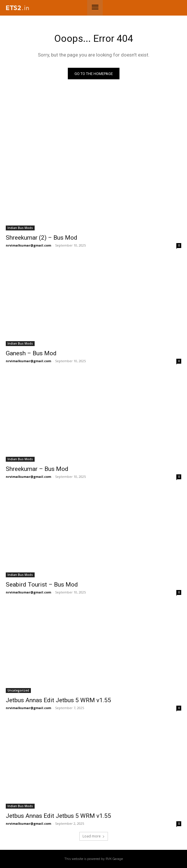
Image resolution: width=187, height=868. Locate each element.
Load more (94, 836)
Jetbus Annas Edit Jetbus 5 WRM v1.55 (58, 700)
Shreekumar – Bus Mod (37, 469)
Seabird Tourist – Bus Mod (42, 585)
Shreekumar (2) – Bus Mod (42, 238)
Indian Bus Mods (20, 228)
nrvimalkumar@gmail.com (28, 245)
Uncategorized (18, 690)
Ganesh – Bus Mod (31, 353)
